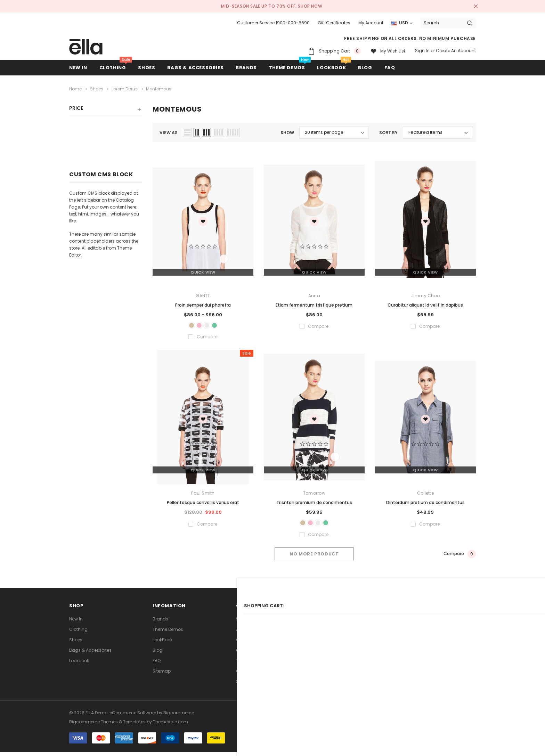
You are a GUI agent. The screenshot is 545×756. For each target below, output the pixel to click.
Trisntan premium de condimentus (314, 503)
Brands (160, 623)
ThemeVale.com (170, 726)
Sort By (388, 131)
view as (169, 131)
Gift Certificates (334, 23)
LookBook (162, 644)
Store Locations (252, 685)
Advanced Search (255, 633)
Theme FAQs (249, 664)
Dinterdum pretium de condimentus (425, 503)
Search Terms (251, 623)
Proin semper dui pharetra (203, 303)
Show (287, 131)
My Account (371, 23)
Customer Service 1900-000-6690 (273, 23)
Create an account (456, 51)
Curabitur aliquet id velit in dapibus (425, 303)
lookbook (79, 664)
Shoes (147, 68)
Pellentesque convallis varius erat (203, 503)
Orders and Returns (256, 644)
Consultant (248, 675)
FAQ (157, 664)
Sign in (422, 51)
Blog (157, 654)
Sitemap (162, 675)
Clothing (113, 68)
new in (78, 68)
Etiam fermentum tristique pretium (314, 303)
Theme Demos (168, 633)
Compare (460, 558)
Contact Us (248, 654)
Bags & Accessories (195, 68)
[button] (106, 109)
